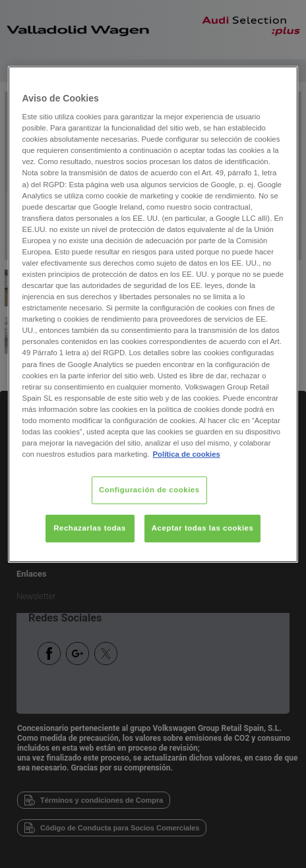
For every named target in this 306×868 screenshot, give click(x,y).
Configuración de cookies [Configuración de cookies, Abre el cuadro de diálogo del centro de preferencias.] (149, 490)
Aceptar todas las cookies (203, 528)
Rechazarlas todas (90, 528)
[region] (153, 314)
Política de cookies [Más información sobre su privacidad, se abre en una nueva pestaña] (186, 454)
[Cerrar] (280, 81)
